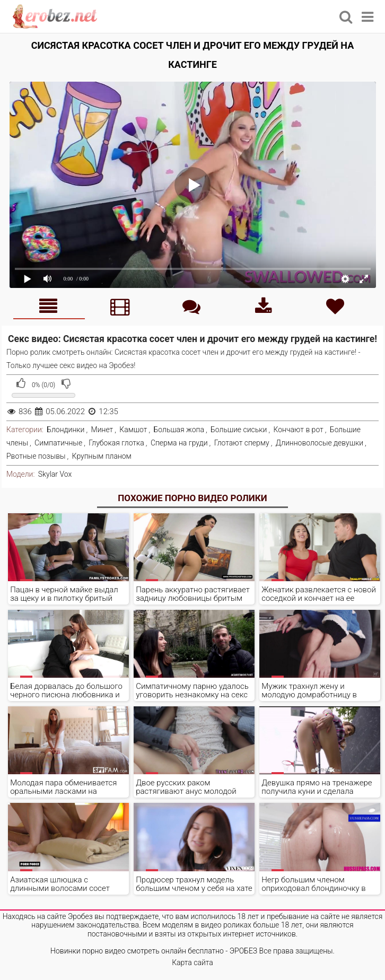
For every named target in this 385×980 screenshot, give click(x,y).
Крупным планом (102, 456)
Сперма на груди (179, 443)
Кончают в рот (299, 430)
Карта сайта (192, 962)
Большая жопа (179, 430)
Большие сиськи (239, 430)
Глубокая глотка (116, 443)
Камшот (133, 430)
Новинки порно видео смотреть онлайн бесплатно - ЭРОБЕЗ (154, 951)
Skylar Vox (55, 474)
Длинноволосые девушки (320, 443)
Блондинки (65, 430)
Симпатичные (58, 443)
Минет (102, 430)
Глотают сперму (242, 443)
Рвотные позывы (36, 456)
